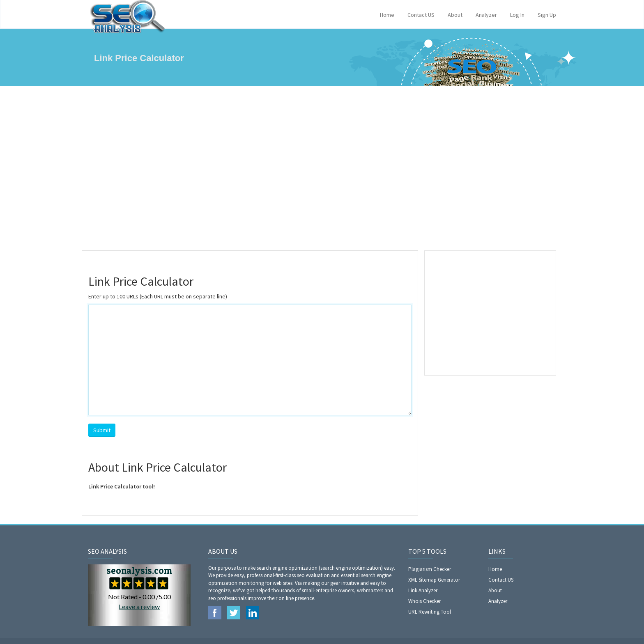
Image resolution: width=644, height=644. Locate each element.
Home (387, 15)
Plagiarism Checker (430, 569)
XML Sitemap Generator (434, 580)
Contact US (421, 15)
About (455, 15)
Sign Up (547, 15)
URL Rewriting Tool (430, 612)
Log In (517, 15)
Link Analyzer (423, 590)
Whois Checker (424, 601)
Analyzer (486, 15)
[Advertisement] (322, 168)
